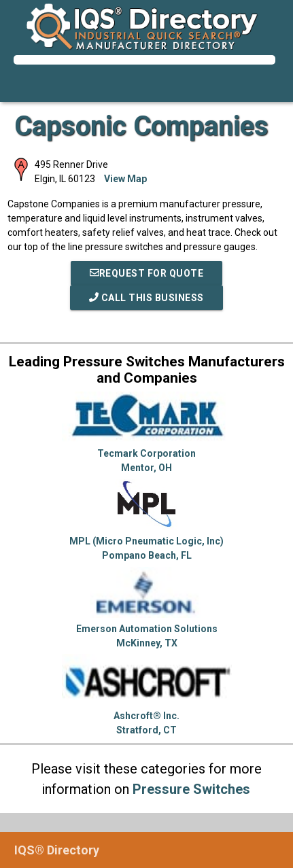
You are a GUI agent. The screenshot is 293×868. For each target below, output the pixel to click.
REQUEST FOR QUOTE (147, 273)
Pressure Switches (191, 789)
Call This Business (146, 298)
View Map (125, 179)
